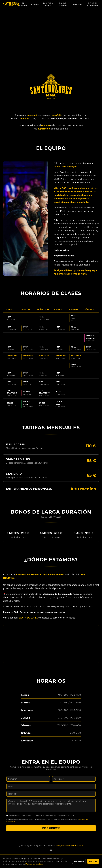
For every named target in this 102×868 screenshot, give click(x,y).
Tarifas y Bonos (48, 4)
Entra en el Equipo (93, 4)
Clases (35, 4)
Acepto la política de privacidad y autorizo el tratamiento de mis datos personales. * (42, 818)
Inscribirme (51, 831)
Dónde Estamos (62, 4)
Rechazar (79, 861)
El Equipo (23, 4)
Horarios (77, 4)
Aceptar (93, 861)
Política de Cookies (34, 864)
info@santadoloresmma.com (69, 846)
